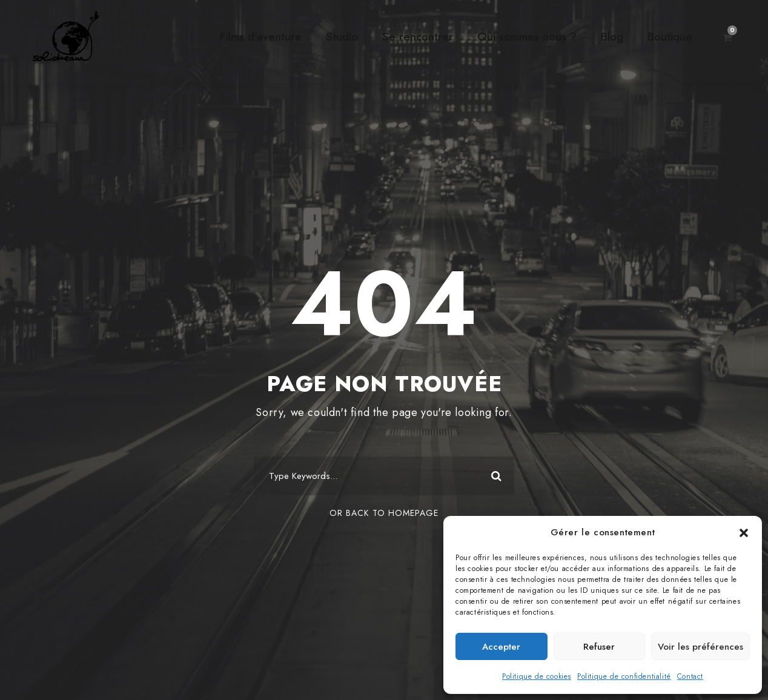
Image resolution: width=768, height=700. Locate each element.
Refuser (599, 647)
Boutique (670, 37)
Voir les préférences (700, 647)
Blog (612, 37)
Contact (690, 676)
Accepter (501, 647)
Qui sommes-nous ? (527, 37)
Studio (342, 37)
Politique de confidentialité (624, 676)
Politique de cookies (537, 676)
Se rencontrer (418, 37)
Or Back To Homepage (384, 513)
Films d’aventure (261, 37)
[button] (744, 533)
